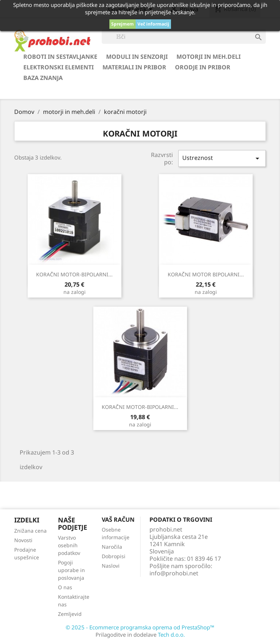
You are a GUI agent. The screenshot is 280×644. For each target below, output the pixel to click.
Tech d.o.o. (171, 635)
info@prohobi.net (174, 573)
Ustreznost (222, 158)
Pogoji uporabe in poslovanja (71, 570)
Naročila (112, 547)
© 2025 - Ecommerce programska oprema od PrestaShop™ (140, 627)
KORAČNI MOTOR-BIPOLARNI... (74, 274)
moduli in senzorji (137, 57)
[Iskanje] (184, 37)
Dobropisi (114, 556)
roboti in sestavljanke (60, 57)
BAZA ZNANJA (43, 78)
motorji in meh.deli (209, 57)
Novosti (23, 540)
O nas (65, 587)
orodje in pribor (203, 67)
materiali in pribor (134, 67)
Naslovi (111, 566)
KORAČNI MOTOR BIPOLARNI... (206, 274)
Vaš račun (118, 520)
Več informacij (153, 24)
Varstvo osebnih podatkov (69, 545)
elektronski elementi (59, 67)
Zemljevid (70, 614)
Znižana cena (30, 531)
